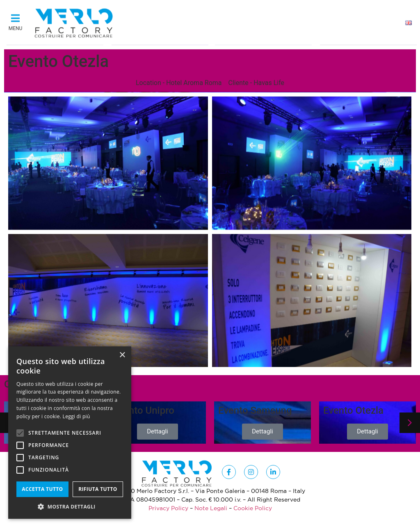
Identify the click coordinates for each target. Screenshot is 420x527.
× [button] (122, 355)
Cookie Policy (253, 508)
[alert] (70, 433)
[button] (15, 21)
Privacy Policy (168, 508)
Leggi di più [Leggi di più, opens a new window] (76, 416)
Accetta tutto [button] (42, 489)
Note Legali (211, 508)
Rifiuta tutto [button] (98, 489)
